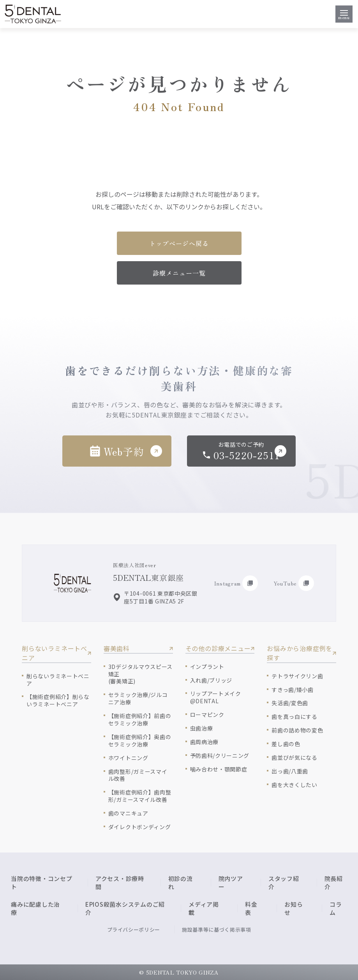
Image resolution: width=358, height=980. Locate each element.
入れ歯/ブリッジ (211, 680)
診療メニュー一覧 (179, 273)
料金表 (251, 908)
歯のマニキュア (128, 813)
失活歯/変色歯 (290, 703)
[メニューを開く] (344, 14)
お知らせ (294, 908)
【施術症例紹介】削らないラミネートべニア (58, 701)
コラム (336, 908)
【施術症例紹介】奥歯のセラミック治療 (140, 741)
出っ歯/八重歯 (290, 771)
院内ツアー (231, 883)
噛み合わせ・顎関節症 (219, 769)
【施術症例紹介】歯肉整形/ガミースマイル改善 (140, 796)
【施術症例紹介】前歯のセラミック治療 (140, 720)
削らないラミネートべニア (58, 680)
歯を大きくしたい (295, 785)
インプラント (207, 667)
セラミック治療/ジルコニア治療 (138, 699)
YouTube (294, 583)
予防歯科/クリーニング (220, 756)
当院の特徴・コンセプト (42, 883)
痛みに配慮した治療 (35, 908)
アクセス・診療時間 (120, 883)
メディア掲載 (204, 908)
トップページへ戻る (179, 243)
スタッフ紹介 (284, 883)
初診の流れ (181, 883)
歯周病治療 (205, 742)
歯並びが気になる (295, 758)
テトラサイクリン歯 (297, 676)
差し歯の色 (286, 744)
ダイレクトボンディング (140, 827)
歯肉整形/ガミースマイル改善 (138, 775)
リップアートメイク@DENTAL (216, 697)
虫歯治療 (202, 728)
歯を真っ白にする (295, 717)
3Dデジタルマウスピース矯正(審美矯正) (140, 674)
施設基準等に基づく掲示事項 (216, 930)
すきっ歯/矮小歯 (293, 690)
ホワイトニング (128, 758)
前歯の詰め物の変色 (297, 730)
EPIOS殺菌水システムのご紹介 (125, 908)
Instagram (236, 583)
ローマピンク (207, 715)
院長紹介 (334, 883)
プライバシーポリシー (134, 930)
